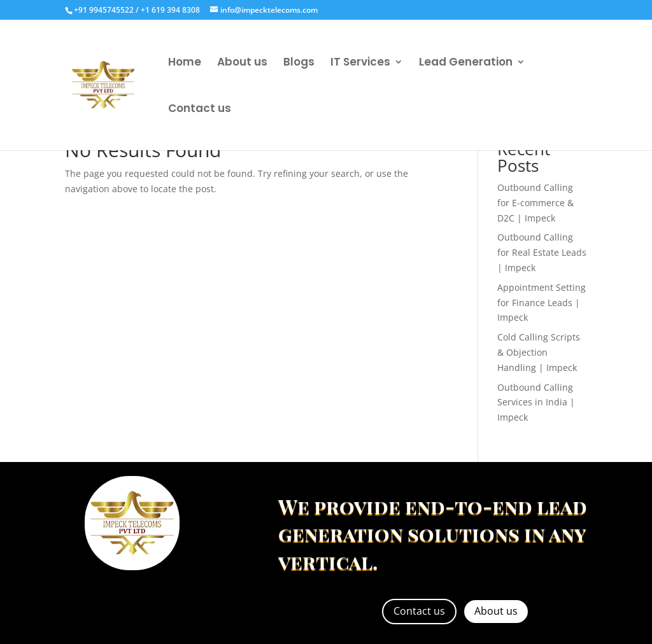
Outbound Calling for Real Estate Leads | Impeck (542, 252)
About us (242, 63)
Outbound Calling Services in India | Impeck (536, 402)
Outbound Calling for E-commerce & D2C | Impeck (535, 203)
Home (185, 63)
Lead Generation (466, 63)
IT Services (360, 63)
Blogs (299, 63)
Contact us (200, 110)
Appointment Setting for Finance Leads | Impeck (542, 303)
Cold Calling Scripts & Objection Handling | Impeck (539, 352)
